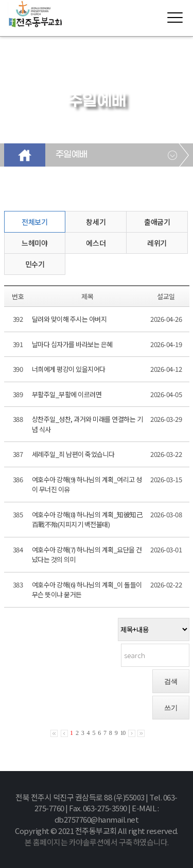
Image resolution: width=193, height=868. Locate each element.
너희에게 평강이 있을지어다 (69, 369)
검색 (171, 682)
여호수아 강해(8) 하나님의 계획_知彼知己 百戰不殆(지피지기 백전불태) (87, 520)
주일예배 (72, 155)
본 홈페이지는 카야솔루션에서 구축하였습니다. (97, 842)
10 (122, 733)
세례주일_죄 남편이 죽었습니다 (73, 454)
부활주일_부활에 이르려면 (67, 394)
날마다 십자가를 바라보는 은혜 (72, 344)
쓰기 (171, 708)
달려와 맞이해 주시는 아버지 (69, 319)
